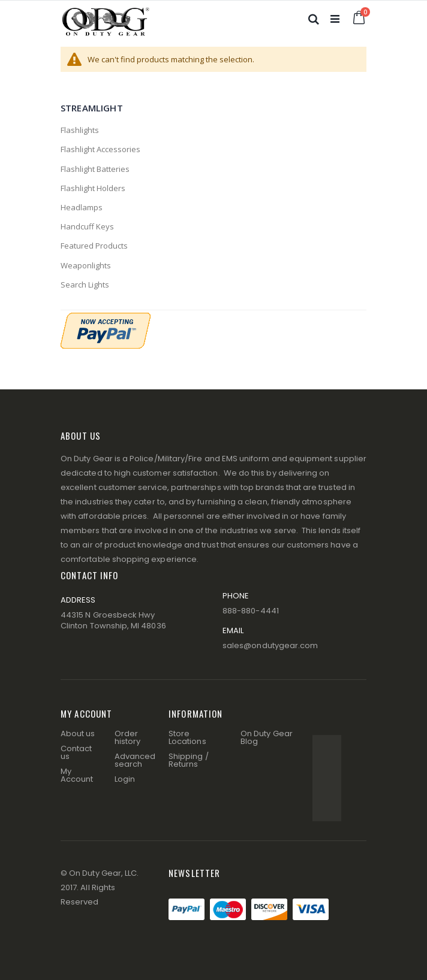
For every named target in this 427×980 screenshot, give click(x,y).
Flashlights (80, 130)
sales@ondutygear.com (270, 645)
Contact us (76, 752)
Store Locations (187, 737)
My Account (77, 775)
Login (125, 779)
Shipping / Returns (189, 760)
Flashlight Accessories (100, 149)
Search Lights (85, 285)
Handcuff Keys (87, 226)
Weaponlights (86, 265)
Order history (127, 737)
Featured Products (94, 246)
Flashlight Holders (93, 188)
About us (78, 734)
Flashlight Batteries (95, 169)
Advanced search (135, 760)
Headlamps (82, 207)
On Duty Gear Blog (267, 737)
